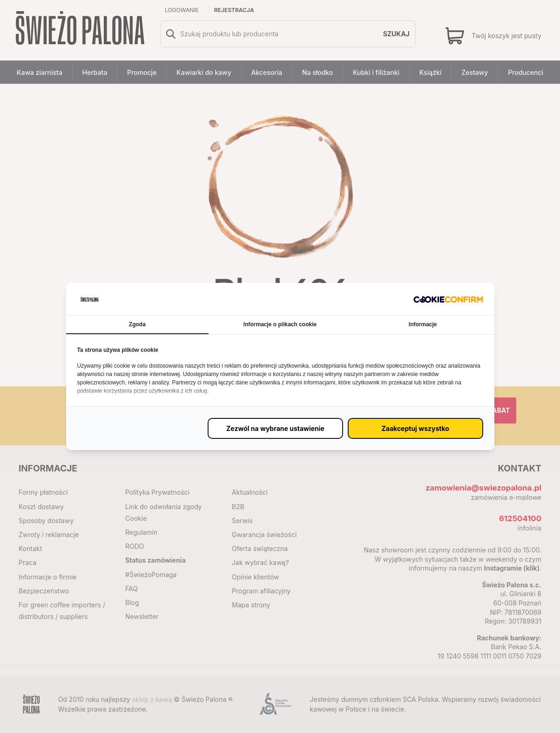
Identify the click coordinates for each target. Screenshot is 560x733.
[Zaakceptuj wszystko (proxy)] (415, 428)
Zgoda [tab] (137, 324)
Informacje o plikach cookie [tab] (280, 324)
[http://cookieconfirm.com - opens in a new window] (448, 299)
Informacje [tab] (423, 324)
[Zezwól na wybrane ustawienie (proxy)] (275, 428)
